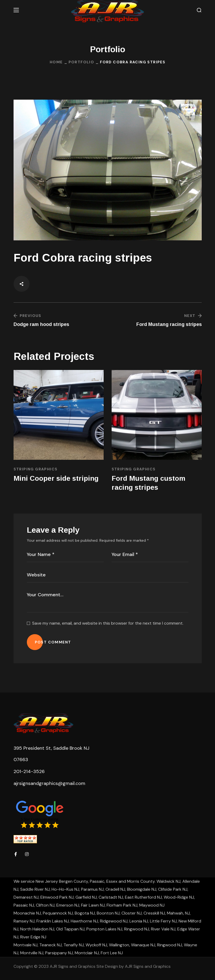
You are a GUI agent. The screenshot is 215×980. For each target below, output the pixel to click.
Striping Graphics (36, 469)
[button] (199, 10)
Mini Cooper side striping (56, 478)
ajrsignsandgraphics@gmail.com (49, 783)
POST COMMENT (53, 642)
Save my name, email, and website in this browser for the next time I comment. (108, 623)
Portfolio (81, 62)
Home (56, 62)
